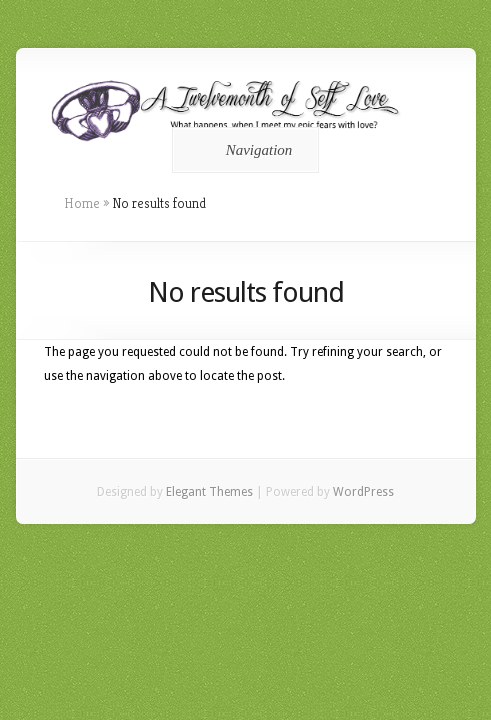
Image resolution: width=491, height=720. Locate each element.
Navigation (242, 150)
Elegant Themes (209, 492)
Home (82, 203)
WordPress (363, 492)
